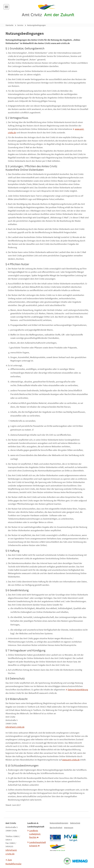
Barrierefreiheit (56, 827)
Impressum (69, 827)
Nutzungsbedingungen (36, 25)
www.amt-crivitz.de (71, 760)
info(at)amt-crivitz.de (15, 727)
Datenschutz (75, 823)
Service (20, 25)
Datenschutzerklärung (78, 690)
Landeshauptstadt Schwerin (37, 844)
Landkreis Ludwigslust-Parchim (35, 834)
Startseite (9, 25)
